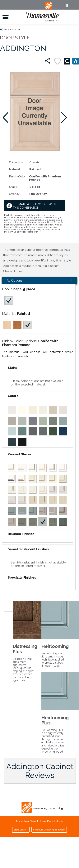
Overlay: (15, 194)
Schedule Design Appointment (49, 830)
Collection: (16, 162)
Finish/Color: (18, 176)
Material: (15, 169)
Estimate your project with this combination (34, 206)
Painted (23, 314)
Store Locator (21, 830)
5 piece (29, 289)
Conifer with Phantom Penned (30, 343)
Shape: (14, 187)
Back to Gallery (13, 29)
